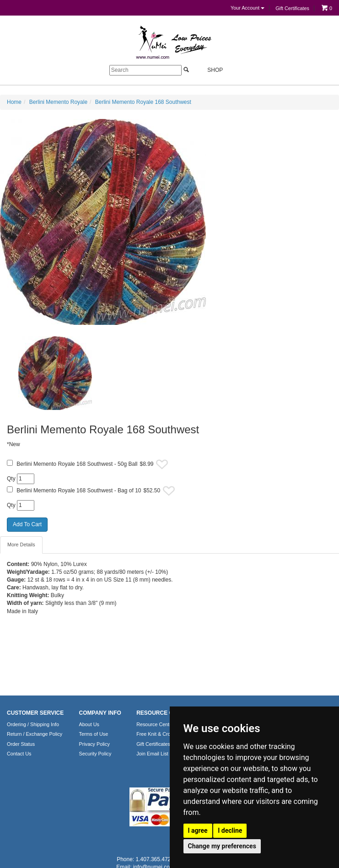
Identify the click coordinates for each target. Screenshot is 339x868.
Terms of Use (94, 734)
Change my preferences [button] (222, 846)
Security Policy (95, 754)
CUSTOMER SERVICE (35, 713)
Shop (210, 70)
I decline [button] (230, 830)
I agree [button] (198, 830)
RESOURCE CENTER (164, 713)
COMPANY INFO (100, 713)
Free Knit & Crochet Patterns (168, 734)
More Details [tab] (21, 545)
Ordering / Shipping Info (33, 724)
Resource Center (155, 724)
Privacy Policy (94, 744)
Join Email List (152, 754)
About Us (89, 724)
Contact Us (19, 754)
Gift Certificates (292, 8)
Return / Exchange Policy (35, 734)
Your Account (248, 8)
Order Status (21, 744)
